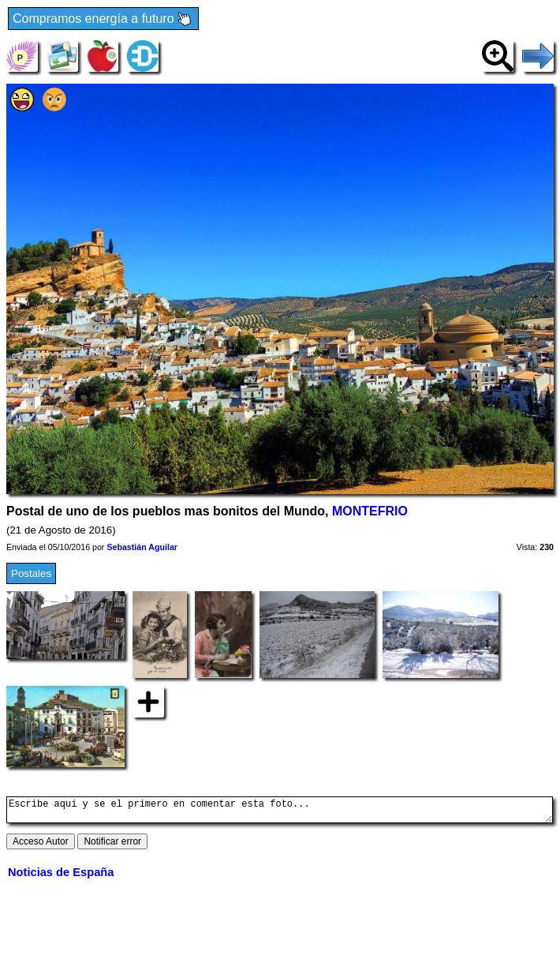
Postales (31, 573)
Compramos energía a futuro (103, 19)
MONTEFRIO (370, 511)
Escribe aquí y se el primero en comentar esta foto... (280, 812)
